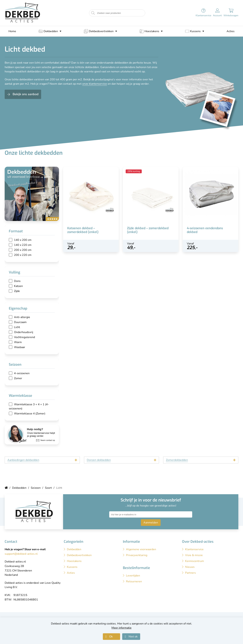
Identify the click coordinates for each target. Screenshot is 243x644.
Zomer (18, 378)
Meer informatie (121, 628)
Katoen (18, 286)
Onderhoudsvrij (24, 332)
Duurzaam (20, 322)
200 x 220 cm (23, 255)
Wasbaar (20, 347)
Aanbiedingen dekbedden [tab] (23, 460)
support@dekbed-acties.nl (21, 554)
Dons (17, 281)
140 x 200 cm (23, 240)
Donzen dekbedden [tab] (99, 460)
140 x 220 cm (23, 245)
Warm (18, 342)
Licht (17, 327)
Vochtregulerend (24, 337)
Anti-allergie (22, 317)
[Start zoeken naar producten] (93, 13)
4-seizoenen (22, 373)
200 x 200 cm (23, 250)
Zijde (17, 291)
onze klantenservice (95, 84)
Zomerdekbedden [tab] (177, 460)
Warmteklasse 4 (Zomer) (30, 414)
